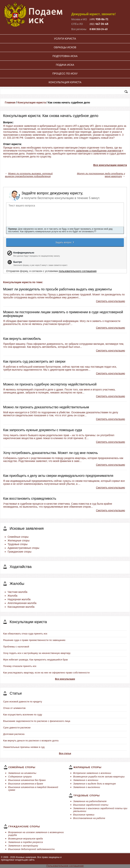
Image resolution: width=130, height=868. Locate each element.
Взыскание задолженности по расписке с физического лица (37, 721)
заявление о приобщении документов (99, 151)
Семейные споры (18, 537)
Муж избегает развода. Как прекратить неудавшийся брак (35, 660)
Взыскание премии (84, 815)
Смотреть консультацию (110, 301)
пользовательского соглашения (78, 271)
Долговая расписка (14, 734)
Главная (10, 102)
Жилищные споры (19, 540)
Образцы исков (65, 47)
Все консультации (65, 679)
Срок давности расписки (17, 728)
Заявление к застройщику (23, 846)
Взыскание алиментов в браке (26, 784)
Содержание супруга (20, 777)
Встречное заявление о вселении (92, 773)
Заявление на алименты (22, 773)
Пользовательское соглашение (65, 866)
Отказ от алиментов (14, 708)
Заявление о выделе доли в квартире (95, 784)
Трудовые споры (18, 544)
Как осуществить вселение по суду (23, 715)
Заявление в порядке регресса (25, 842)
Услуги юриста (65, 39)
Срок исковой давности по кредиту (23, 702)
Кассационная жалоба (21, 607)
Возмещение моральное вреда (25, 839)
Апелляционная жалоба (22, 603)
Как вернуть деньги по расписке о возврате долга (31, 741)
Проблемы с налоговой (16, 647)
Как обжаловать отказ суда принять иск (25, 634)
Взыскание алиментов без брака (27, 780)
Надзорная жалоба (19, 599)
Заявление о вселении (86, 780)
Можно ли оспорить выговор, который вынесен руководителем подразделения (29, 175)
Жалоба (12, 596)
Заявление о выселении (87, 787)
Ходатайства (21, 567)
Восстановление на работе (89, 818)
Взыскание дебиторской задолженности (31, 849)
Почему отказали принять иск (20, 666)
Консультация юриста (65, 82)
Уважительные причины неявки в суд (24, 747)
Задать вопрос (65, 242)
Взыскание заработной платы (91, 805)
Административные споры (23, 548)
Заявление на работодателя (90, 801)
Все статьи (65, 753)
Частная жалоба (17, 592)
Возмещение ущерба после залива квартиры (99, 777)
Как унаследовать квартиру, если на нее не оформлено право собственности (46, 673)
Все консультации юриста (110, 165)
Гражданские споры (19, 552)
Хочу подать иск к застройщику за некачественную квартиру (37, 653)
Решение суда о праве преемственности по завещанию (34, 640)
